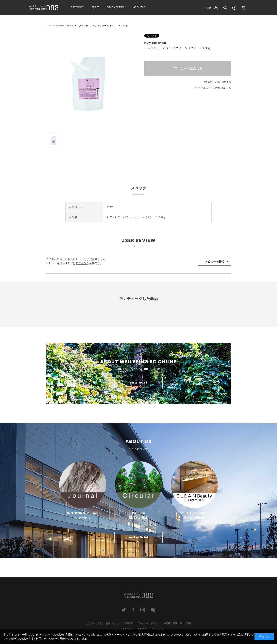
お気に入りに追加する (219, 82)
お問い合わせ (113, 623)
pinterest (153, 610)
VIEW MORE (139, 383)
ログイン (81, 263)
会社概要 (128, 623)
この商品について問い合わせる (215, 88)
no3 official (139, 537)
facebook (133, 610)
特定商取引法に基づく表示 (177, 623)
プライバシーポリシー (148, 623)
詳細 (84, 639)
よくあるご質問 (94, 623)
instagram (143, 610)
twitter (124, 610)
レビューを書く (215, 261)
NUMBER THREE (155, 43)
